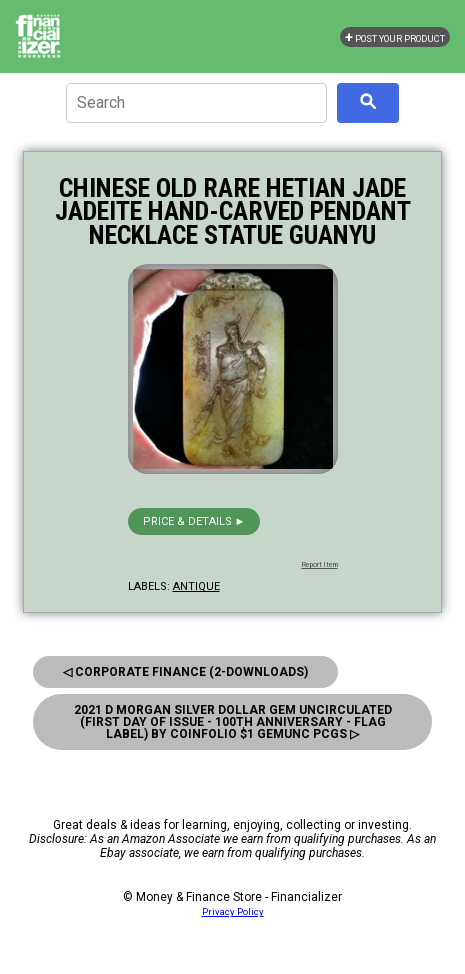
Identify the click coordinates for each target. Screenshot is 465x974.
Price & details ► (194, 521)
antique (196, 586)
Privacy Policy (233, 911)
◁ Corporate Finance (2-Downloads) (185, 672)
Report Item (320, 565)
